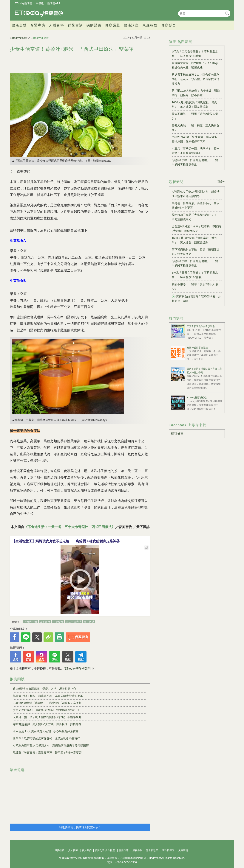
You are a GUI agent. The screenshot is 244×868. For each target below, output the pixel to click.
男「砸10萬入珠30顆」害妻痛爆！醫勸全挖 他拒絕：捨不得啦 (196, 93)
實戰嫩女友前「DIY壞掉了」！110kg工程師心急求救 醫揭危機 (196, 65)
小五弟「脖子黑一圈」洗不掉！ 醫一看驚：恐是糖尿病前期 (196, 151)
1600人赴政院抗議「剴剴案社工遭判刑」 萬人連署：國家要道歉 (194, 104)
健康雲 (39, 13)
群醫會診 (75, 25)
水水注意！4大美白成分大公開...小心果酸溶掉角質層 (46, 731)
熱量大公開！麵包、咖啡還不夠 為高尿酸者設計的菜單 (48, 696)
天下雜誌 (89, 622)
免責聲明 (183, 850)
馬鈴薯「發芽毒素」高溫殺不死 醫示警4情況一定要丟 (47, 753)
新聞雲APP (54, 3)
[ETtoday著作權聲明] (78, 669)
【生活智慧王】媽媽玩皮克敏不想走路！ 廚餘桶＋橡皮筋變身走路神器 (66, 541)
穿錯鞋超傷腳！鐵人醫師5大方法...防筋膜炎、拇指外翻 (47, 724)
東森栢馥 (150, 25)
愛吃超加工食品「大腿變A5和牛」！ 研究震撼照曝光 (196, 217)
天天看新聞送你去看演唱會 (201, 326)
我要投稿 (59, 850)
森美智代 (45, 622)
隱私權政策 (152, 850)
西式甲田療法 (74, 622)
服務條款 (137, 850)
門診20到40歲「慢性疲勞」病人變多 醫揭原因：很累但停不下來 (196, 139)
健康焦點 (19, 25)
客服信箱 (124, 850)
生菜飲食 (58, 622)
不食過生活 (30, 622)
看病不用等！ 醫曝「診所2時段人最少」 (195, 116)
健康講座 (131, 25)
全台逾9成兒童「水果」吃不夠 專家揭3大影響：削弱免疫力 (196, 229)
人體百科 (57, 25)
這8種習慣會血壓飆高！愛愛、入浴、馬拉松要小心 (44, 689)
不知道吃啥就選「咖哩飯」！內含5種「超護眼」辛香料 (47, 703)
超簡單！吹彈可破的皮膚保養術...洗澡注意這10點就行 (46, 738)
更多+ (221, 181)
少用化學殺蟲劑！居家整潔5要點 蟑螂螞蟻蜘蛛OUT (46, 710)
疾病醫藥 (94, 25)
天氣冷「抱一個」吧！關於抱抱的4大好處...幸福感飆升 (47, 717)
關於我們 (87, 850)
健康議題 (113, 25)
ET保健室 (177, 434)
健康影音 (169, 25)
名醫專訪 (38, 25)
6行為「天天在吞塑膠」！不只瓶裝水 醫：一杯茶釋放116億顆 (196, 54)
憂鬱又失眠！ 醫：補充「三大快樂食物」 (196, 128)
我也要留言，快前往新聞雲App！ (80, 827)
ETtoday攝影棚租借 (197, 398)
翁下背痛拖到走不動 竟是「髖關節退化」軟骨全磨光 (196, 252)
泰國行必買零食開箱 (197, 348)
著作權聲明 (168, 850)
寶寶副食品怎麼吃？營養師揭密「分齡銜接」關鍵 (196, 298)
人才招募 (73, 850)
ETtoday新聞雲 (23, 3)
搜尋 (227, 13)
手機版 (40, 3)
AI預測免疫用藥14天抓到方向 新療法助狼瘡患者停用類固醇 (51, 745)
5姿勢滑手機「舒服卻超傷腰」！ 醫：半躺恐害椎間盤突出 (196, 162)
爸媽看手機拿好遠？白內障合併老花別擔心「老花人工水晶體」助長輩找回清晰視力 (196, 79)
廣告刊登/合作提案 (105, 850)
